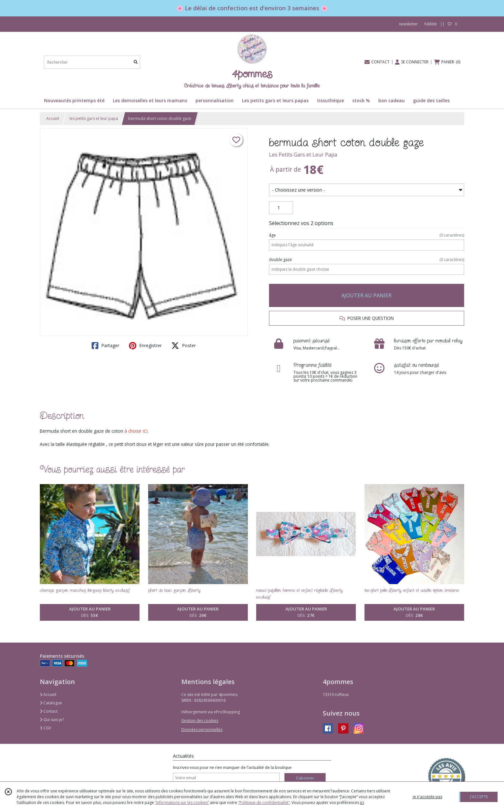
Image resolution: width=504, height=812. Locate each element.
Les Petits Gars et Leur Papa (303, 155)
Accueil (53, 118)
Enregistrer (145, 346)
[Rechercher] (136, 62)
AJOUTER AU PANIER (366, 295)
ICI (145, 431)
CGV (45, 728)
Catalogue (51, 703)
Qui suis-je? (52, 720)
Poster (184, 346)
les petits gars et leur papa (94, 118)
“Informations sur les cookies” (182, 803)
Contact (49, 711)
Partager (105, 346)
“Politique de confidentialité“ (264, 803)
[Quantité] (281, 208)
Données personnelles (202, 730)
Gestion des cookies (200, 721)
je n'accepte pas (428, 797)
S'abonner (305, 778)
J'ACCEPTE (479, 797)
